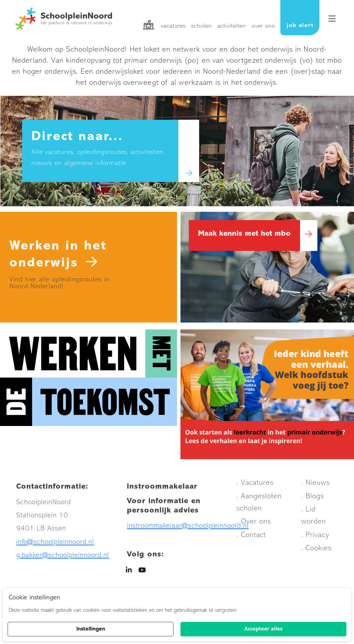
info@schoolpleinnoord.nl (55, 543)
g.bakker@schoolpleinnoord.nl (63, 557)
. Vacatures (255, 485)
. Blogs (313, 498)
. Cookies (316, 550)
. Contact (251, 537)
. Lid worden (314, 517)
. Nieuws (315, 485)
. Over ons (254, 523)
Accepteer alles (263, 629)
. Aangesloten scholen (259, 504)
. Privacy (315, 537)
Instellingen (91, 629)
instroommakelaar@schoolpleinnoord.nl (188, 527)
